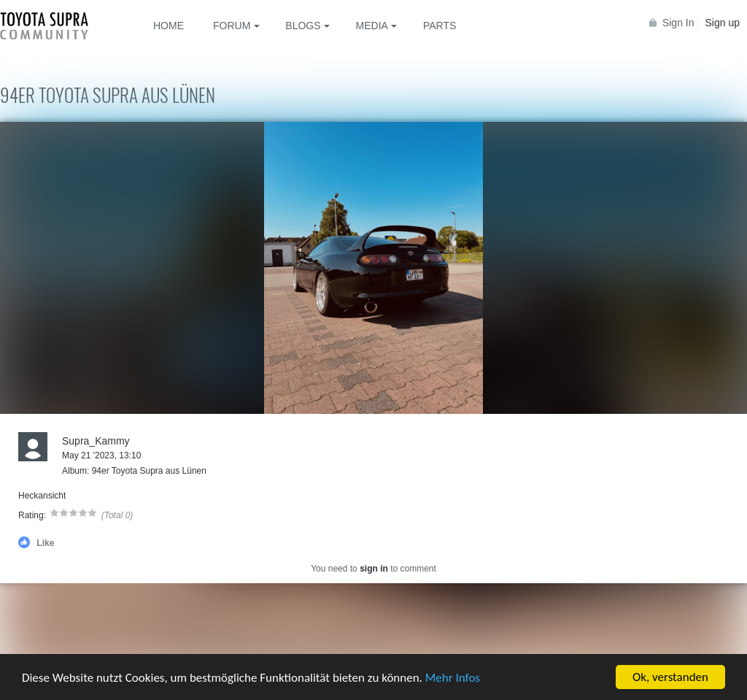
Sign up (723, 23)
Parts (440, 26)
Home (169, 26)
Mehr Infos (453, 678)
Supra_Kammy (96, 441)
